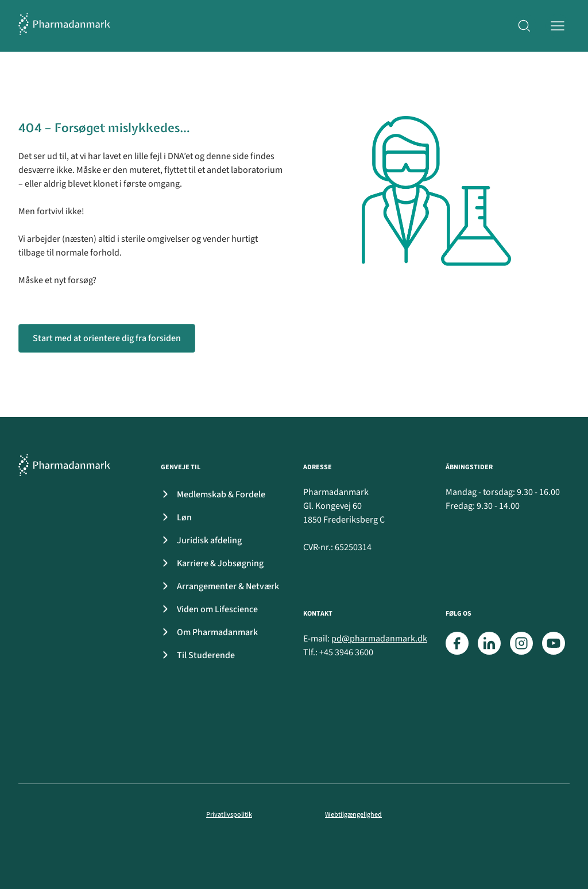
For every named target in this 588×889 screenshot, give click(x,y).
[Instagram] (521, 643)
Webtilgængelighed (353, 815)
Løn (174, 517)
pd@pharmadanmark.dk (379, 639)
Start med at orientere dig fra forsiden (107, 338)
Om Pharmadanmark (207, 632)
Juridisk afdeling (199, 540)
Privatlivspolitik (229, 815)
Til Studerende (196, 655)
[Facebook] (457, 643)
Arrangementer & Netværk (218, 586)
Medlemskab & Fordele (211, 494)
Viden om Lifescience (207, 609)
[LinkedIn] (489, 643)
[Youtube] (554, 643)
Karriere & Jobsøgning (210, 563)
